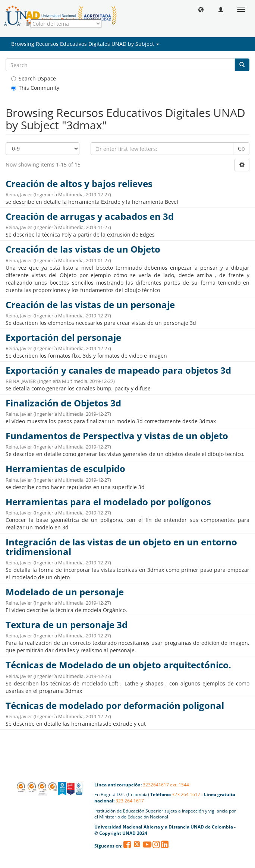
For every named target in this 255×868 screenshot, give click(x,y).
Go (241, 148)
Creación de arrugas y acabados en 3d (90, 216)
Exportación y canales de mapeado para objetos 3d (118, 370)
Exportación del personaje (63, 338)
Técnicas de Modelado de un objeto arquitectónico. (118, 665)
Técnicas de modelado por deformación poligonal (115, 706)
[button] (201, 9)
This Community (35, 88)
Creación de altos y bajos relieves (79, 184)
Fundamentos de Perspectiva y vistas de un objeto (117, 436)
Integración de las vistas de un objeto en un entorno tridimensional (121, 547)
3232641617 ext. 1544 (166, 785)
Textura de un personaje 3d (67, 625)
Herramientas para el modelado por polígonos (108, 502)
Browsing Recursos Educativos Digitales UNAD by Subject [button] (85, 44)
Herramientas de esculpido (65, 469)
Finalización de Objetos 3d (63, 403)
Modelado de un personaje (65, 592)
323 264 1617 (186, 794)
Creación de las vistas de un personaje (90, 305)
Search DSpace (34, 78)
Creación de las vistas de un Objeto (83, 249)
